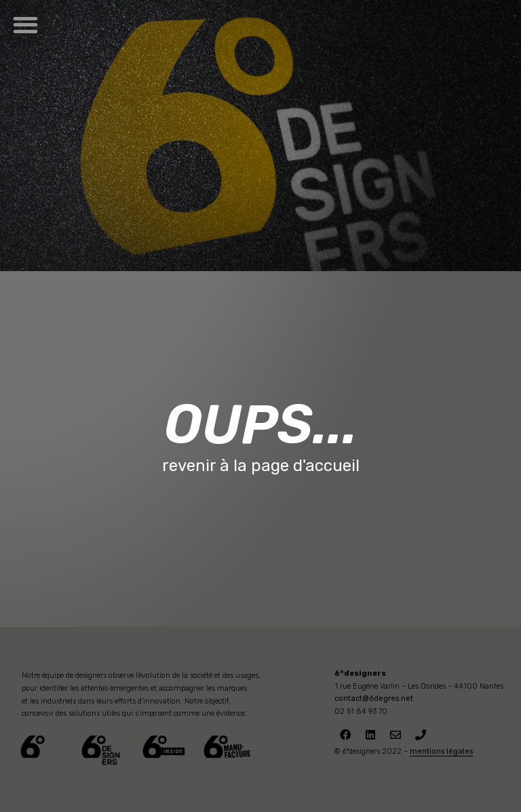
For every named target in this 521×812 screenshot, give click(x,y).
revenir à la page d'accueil (261, 466)
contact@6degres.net (374, 698)
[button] (25, 25)
